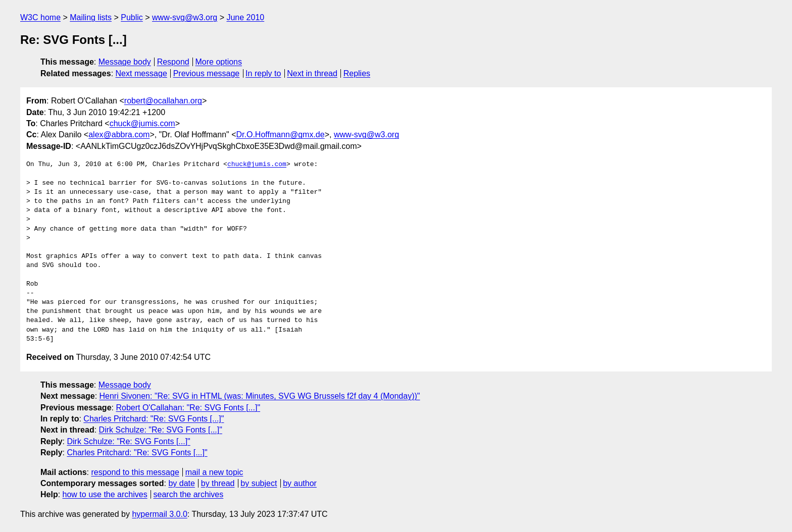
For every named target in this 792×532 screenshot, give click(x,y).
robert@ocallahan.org (163, 101)
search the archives (189, 494)
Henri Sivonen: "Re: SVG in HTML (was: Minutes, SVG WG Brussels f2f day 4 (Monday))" (260, 396)
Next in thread (312, 73)
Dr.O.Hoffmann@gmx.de (281, 135)
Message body (125, 62)
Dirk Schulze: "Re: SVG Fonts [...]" (161, 430)
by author (300, 483)
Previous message (207, 73)
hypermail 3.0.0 (159, 514)
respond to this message (135, 472)
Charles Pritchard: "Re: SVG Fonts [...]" (154, 419)
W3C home (40, 17)
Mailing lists (91, 17)
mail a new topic (214, 472)
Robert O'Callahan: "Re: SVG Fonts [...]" (188, 408)
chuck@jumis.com (142, 123)
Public (132, 17)
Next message (141, 73)
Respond (173, 62)
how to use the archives (105, 494)
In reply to (263, 73)
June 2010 (245, 17)
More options (219, 62)
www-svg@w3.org (185, 17)
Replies (357, 73)
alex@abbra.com (119, 135)
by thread (218, 483)
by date (181, 483)
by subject (259, 483)
